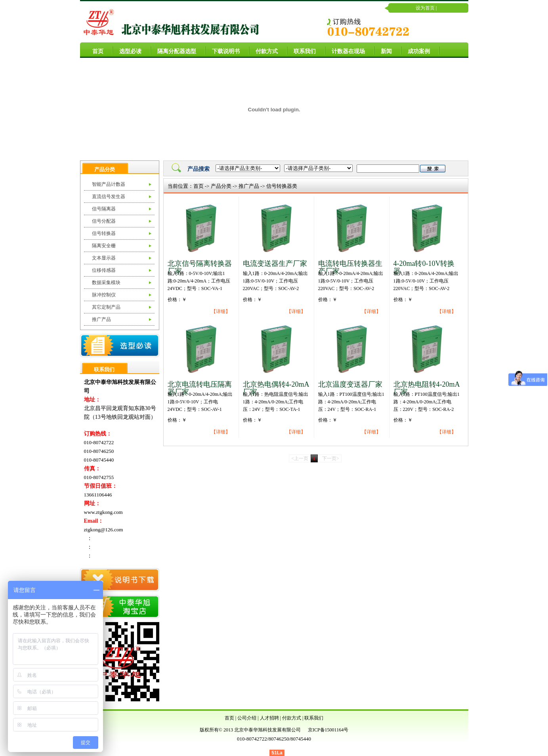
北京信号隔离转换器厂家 (200, 267)
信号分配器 (104, 221)
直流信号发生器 (109, 197)
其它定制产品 (106, 307)
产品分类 (221, 186)
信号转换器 (104, 233)
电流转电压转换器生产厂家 (350, 267)
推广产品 (101, 319)
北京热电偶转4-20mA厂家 (276, 388)
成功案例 (416, 50)
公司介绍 (247, 718)
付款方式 (263, 50)
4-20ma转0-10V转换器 (424, 267)
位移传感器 (104, 270)
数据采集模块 (106, 283)
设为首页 (425, 8)
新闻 (383, 50)
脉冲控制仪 (104, 295)
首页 (95, 50)
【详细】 (221, 311)
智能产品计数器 (109, 184)
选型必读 (127, 50)
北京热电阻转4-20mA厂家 (427, 388)
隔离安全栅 (104, 246)
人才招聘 (269, 718)
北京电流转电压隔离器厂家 (200, 388)
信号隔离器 (104, 209)
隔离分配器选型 (174, 50)
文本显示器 (104, 258)
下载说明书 (223, 50)
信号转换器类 (282, 186)
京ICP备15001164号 (328, 730)
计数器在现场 (345, 50)
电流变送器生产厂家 (275, 263)
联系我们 (302, 50)
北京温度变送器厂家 (350, 384)
